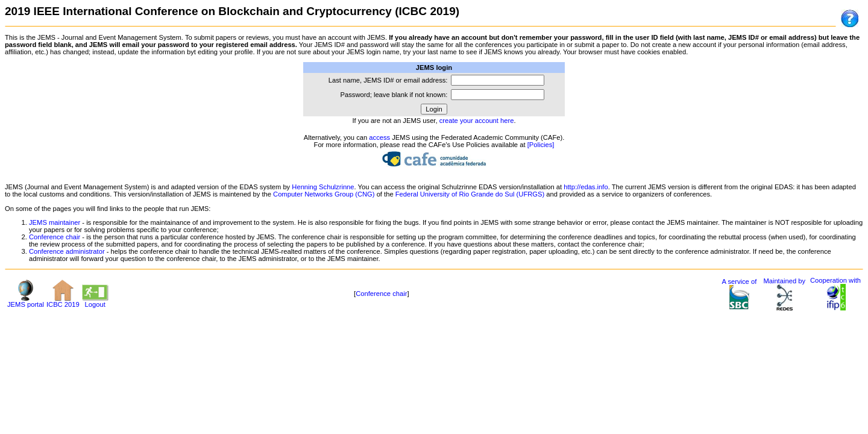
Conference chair (55, 237)
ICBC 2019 (63, 301)
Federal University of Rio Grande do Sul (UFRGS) (470, 194)
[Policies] (541, 145)
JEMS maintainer (55, 222)
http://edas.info (586, 187)
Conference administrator (67, 251)
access (379, 137)
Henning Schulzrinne (323, 187)
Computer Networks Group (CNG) (324, 194)
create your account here (477, 121)
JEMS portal (26, 301)
